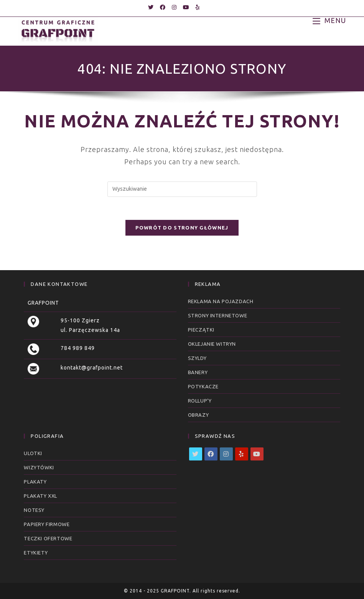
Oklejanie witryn (212, 344)
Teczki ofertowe (48, 538)
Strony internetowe (218, 315)
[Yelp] (242, 454)
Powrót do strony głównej (182, 228)
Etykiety (36, 553)
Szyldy (197, 358)
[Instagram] (226, 454)
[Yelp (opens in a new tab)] (196, 7)
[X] (196, 454)
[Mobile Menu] (329, 20)
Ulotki (33, 453)
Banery (198, 372)
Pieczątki (201, 330)
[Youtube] (257, 454)
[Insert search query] (182, 189)
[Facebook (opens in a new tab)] (163, 7)
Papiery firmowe (47, 524)
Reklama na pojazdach (221, 301)
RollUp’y (200, 401)
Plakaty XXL (40, 496)
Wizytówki (39, 467)
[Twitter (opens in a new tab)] (151, 7)
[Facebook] (211, 454)
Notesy (34, 510)
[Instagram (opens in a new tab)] (174, 7)
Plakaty (35, 482)
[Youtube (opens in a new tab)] (186, 7)
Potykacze (203, 386)
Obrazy (198, 415)
